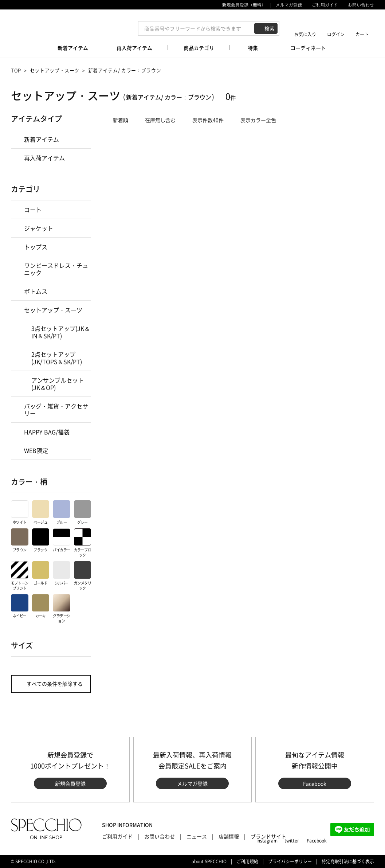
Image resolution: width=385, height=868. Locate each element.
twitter (292, 841)
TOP (16, 70)
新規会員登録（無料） (244, 5)
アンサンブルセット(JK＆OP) (58, 384)
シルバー (62, 573)
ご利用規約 (247, 861)
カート (362, 34)
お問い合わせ (361, 5)
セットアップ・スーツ (55, 70)
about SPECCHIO (209, 861)
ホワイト (20, 513)
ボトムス (36, 291)
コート (33, 210)
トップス (36, 247)
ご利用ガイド (325, 5)
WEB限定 (36, 450)
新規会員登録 (70, 783)
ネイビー (20, 607)
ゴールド (41, 573)
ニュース (197, 836)
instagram (267, 841)
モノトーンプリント (20, 576)
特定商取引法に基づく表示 (348, 861)
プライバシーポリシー (290, 861)
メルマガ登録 (289, 5)
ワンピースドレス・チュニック (56, 269)
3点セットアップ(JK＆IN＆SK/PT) (61, 332)
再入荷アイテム (44, 158)
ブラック (41, 541)
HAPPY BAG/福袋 (47, 432)
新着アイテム (42, 139)
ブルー (62, 513)
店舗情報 (229, 836)
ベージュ (41, 513)
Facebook (315, 783)
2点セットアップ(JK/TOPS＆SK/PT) (57, 358)
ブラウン (20, 541)
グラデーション (62, 609)
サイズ (22, 645)
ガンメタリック (83, 576)
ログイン (336, 34)
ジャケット (39, 228)
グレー (83, 513)
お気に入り (305, 34)
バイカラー (62, 541)
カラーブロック (83, 543)
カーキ (41, 607)
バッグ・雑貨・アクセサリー (56, 410)
